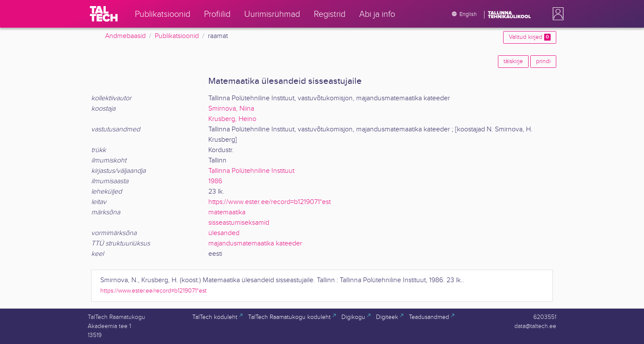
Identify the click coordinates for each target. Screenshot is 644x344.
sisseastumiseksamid (239, 223)
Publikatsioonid (177, 36)
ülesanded (224, 233)
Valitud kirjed (530, 37)
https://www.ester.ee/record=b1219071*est (269, 202)
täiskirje (513, 61)
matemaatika (227, 212)
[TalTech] (104, 14)
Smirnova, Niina (231, 109)
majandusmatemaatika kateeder (255, 244)
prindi (543, 61)
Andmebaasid (125, 36)
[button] (556, 14)
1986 (215, 181)
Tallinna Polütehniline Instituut (251, 171)
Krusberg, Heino (232, 119)
